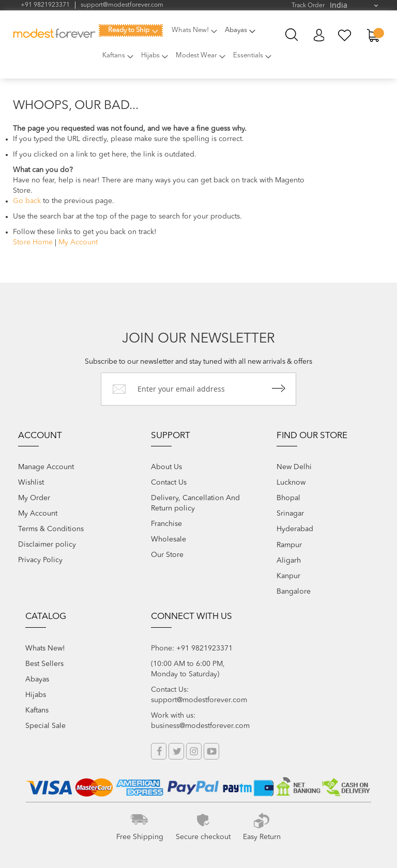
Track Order (308, 6)
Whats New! (45, 648)
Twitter (176, 751)
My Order (34, 498)
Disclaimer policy (47, 545)
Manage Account (46, 467)
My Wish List (345, 35)
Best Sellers (44, 664)
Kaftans (37, 710)
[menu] (188, 49)
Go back (27, 201)
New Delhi (294, 467)
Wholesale (169, 539)
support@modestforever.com (122, 5)
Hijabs (36, 695)
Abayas (37, 679)
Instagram (194, 751)
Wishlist (31, 483)
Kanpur (288, 576)
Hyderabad (295, 529)
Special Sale (45, 726)
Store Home (33, 242)
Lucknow (291, 483)
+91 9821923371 (45, 5)
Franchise (166, 524)
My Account (319, 35)
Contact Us (169, 483)
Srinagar (290, 514)
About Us (166, 467)
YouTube (211, 751)
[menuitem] (131, 30)
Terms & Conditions (51, 529)
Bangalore (294, 592)
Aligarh (289, 561)
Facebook (159, 751)
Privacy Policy (40, 560)
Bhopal (288, 498)
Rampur (289, 545)
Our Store (167, 555)
